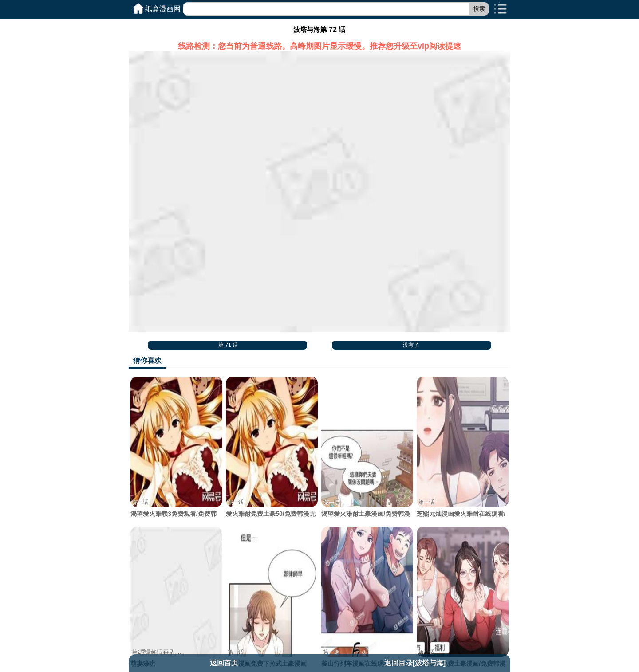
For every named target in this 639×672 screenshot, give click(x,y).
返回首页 (224, 663)
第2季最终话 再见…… (158, 652)
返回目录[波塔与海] (415, 663)
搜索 (479, 9)
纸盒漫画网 (163, 9)
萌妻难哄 (176, 597)
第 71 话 (228, 345)
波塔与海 (307, 29)
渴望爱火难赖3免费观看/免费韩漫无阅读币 (176, 451)
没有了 (411, 345)
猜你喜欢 (147, 360)
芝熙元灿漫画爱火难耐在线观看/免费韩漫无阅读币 (462, 451)
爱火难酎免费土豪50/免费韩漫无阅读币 (272, 451)
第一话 (140, 502)
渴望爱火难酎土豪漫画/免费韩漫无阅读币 (367, 451)
